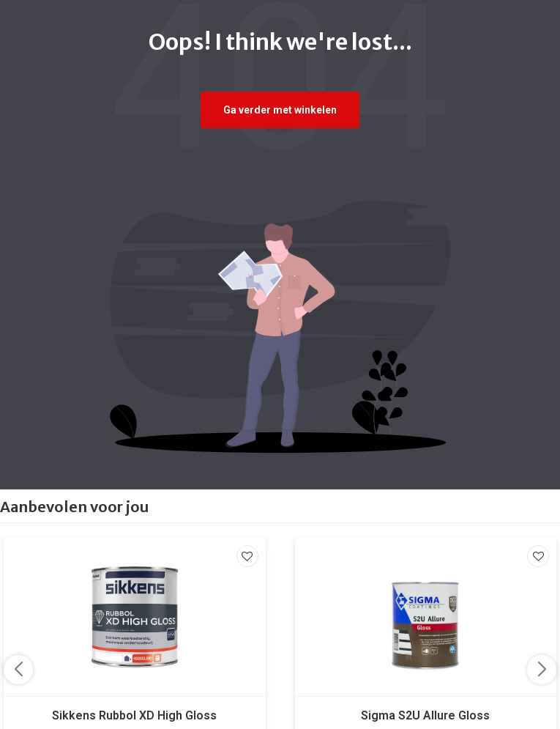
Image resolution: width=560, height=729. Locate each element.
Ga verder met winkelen (280, 110)
